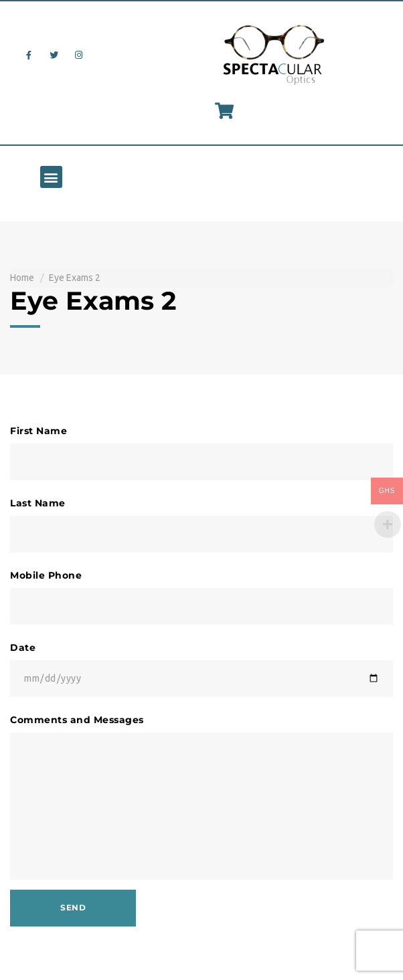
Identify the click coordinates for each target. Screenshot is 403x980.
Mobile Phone (46, 575)
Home (22, 278)
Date (23, 648)
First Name (38, 431)
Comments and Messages (77, 720)
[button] (51, 177)
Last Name (38, 503)
